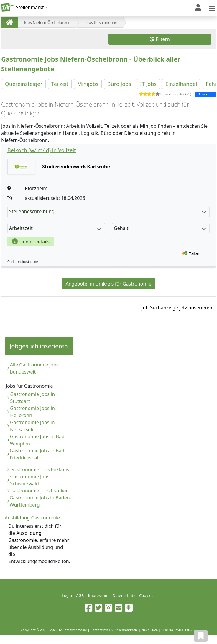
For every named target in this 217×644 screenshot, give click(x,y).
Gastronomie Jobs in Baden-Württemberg (41, 501)
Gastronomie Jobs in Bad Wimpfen (37, 440)
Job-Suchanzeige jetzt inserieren (177, 308)
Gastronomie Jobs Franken (40, 491)
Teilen (194, 253)
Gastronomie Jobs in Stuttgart (33, 398)
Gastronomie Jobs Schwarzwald (30, 480)
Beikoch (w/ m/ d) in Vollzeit (42, 150)
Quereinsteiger (24, 84)
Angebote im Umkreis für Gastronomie (108, 284)
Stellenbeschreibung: (107, 211)
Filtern (160, 39)
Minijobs (88, 84)
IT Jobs (148, 84)
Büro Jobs (119, 84)
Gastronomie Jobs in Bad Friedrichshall (37, 454)
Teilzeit (60, 84)
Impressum (98, 595)
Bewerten (205, 94)
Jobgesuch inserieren (39, 346)
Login (67, 595)
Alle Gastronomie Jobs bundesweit (34, 368)
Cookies (146, 595)
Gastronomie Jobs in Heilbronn (32, 412)
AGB (80, 595)
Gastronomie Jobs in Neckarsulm (32, 426)
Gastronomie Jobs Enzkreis (40, 469)
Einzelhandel (181, 84)
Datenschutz (124, 595)
